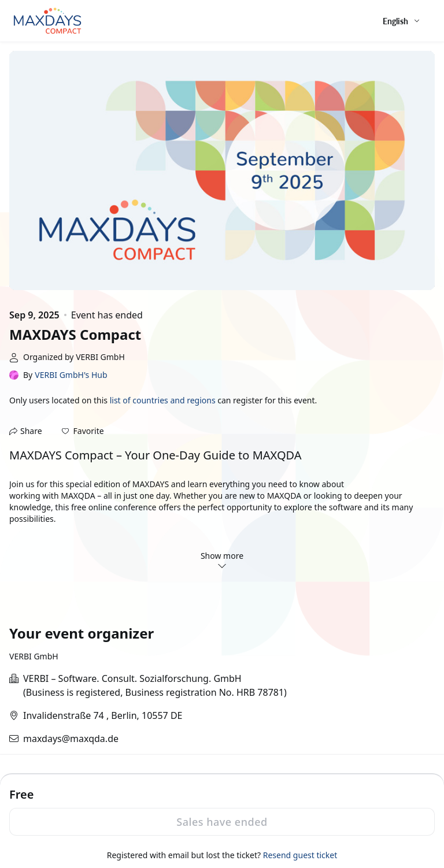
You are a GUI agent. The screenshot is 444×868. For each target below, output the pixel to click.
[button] (83, 431)
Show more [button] (222, 560)
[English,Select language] (402, 21)
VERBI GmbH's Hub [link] (71, 375)
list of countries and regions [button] (163, 400)
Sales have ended (222, 822)
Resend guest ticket (300, 855)
